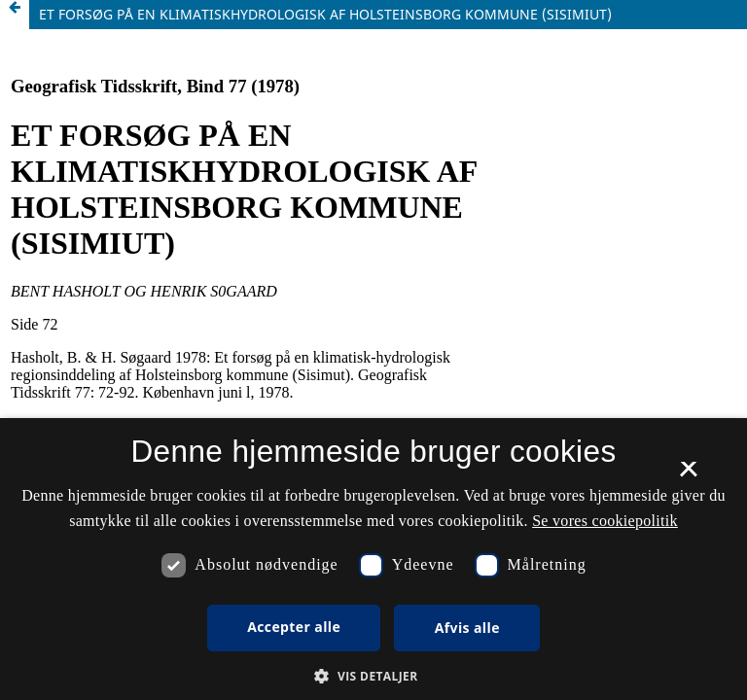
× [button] (688, 475)
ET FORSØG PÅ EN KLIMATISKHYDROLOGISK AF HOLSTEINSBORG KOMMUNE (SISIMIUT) (325, 14)
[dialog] (373, 559)
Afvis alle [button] (467, 628)
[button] (373, 676)
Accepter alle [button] (294, 627)
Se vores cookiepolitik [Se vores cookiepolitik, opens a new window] (605, 521)
